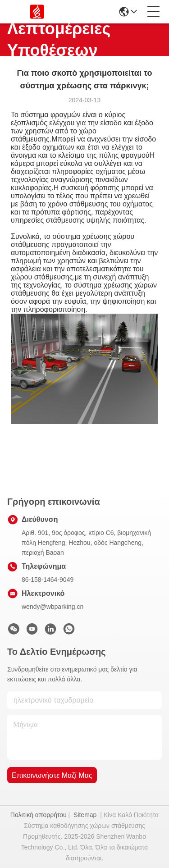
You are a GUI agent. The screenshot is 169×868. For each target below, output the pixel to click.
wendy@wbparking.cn (53, 607)
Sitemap (85, 815)
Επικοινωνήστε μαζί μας (52, 775)
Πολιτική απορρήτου (39, 815)
